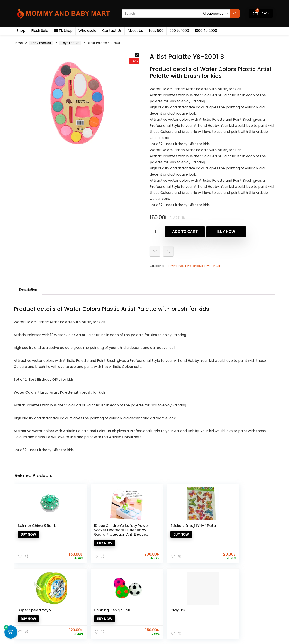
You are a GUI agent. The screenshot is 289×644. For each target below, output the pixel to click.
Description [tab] (28, 289)
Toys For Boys (194, 266)
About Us (135, 31)
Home (18, 43)
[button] (137, 55)
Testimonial (155, 601)
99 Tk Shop (63, 31)
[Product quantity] (156, 231)
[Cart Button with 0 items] (11, 633)
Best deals (111, 614)
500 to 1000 (179, 31)
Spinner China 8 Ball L (32, 528)
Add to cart (185, 232)
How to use (154, 607)
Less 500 (156, 31)
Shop (21, 31)
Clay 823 (246, 526)
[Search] (235, 14)
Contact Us (112, 31)
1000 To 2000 (206, 31)
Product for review (117, 601)
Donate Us (154, 614)
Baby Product (41, 43)
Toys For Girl (70, 43)
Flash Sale (40, 31)
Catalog (110, 620)
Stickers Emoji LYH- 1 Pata (118, 528)
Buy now (226, 232)
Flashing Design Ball (208, 528)
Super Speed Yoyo (161, 528)
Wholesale (87, 31)
